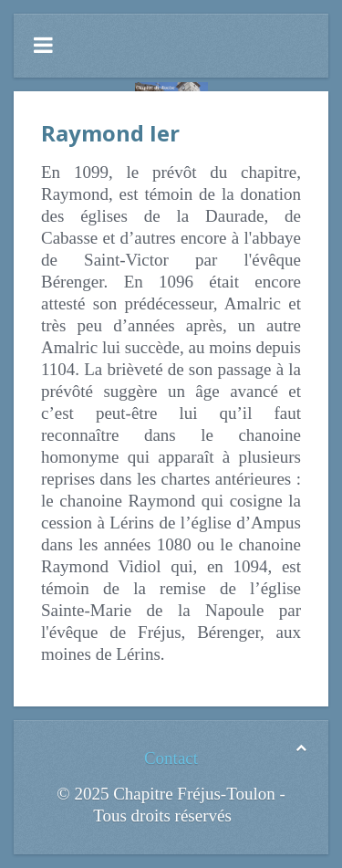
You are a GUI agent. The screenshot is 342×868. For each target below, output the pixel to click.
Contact (171, 758)
